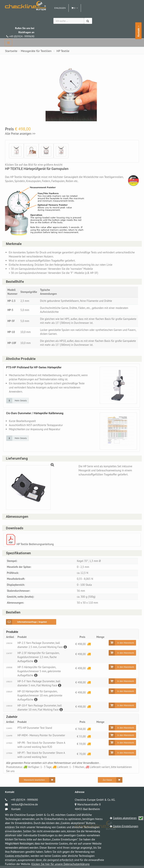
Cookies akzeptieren (128, 818)
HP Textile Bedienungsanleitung (36, 546)
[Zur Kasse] (110, 782)
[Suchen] (88, 21)
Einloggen (60, 8)
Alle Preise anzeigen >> (20, 134)
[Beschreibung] (66, 649)
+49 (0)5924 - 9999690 (20, 32)
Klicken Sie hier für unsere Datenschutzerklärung (61, 864)
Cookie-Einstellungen (126, 826)
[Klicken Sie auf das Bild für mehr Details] (17, 402)
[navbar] (8, 43)
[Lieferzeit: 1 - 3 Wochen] (89, 646)
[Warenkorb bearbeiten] (37, 782)
